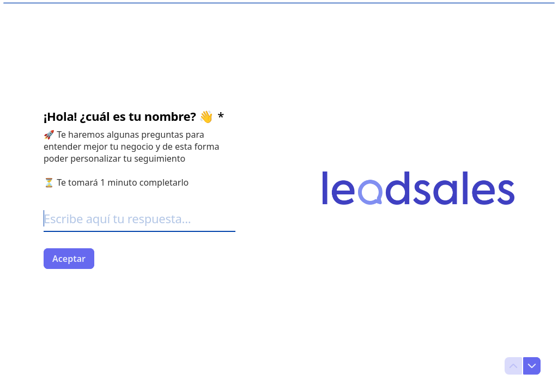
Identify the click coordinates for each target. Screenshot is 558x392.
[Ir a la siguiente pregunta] (532, 366)
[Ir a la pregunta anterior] (513, 366)
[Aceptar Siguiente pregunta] (69, 259)
